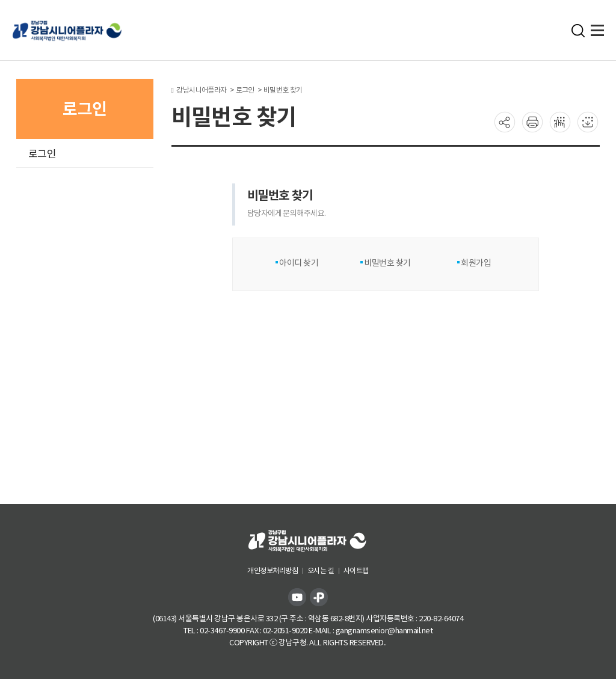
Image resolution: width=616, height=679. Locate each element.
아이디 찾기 (298, 263)
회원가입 (476, 263)
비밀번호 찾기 (387, 263)
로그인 (42, 154)
